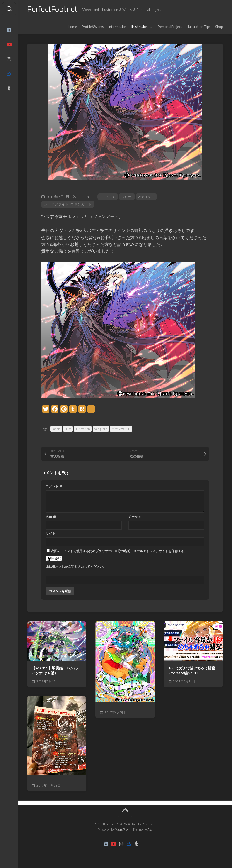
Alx (150, 830)
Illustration (139, 27)
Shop (219, 27)
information (118, 27)
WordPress (123, 830)
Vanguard (101, 429)
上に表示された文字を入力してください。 (76, 567)
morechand (86, 197)
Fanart (56, 429)
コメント (54, 487)
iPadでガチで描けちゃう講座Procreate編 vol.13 (192, 671)
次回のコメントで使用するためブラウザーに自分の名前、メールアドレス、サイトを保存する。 (119, 551)
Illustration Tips (199, 27)
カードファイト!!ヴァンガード (68, 205)
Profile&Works (93, 27)
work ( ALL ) (147, 197)
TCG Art (127, 197)
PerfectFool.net (53, 9)
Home (72, 27)
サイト (51, 534)
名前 (51, 517)
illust (68, 429)
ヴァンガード (121, 429)
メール (135, 517)
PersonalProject (170, 27)
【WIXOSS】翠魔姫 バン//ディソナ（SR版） (56, 671)
